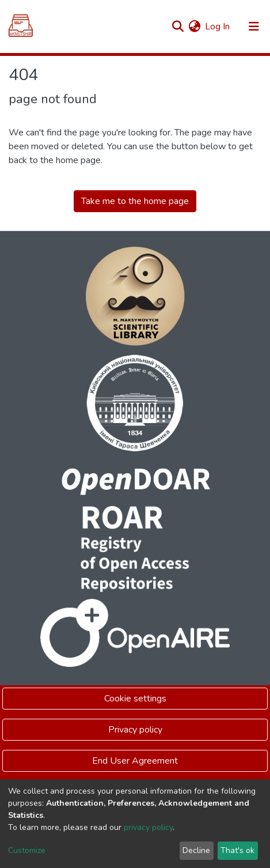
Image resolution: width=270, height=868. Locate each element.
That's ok (237, 850)
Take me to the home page (135, 201)
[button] (194, 27)
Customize (27, 850)
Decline (196, 850)
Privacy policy (135, 730)
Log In (218, 27)
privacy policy (148, 827)
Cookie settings (135, 699)
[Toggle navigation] (254, 27)
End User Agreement (135, 761)
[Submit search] (178, 27)
